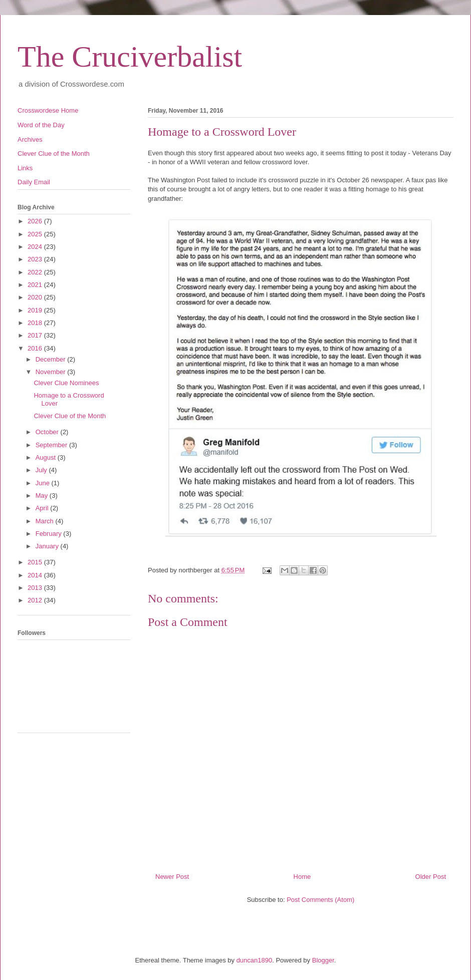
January (48, 546)
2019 (36, 310)
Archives (30, 139)
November (52, 372)
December (52, 359)
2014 (36, 575)
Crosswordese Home (48, 110)
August (47, 457)
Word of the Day (41, 125)
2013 (36, 588)
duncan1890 (255, 960)
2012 (36, 600)
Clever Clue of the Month (54, 153)
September (52, 445)
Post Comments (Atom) (320, 900)
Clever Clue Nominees (66, 383)
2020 (36, 297)
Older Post (431, 877)
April (43, 508)
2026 (36, 221)
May (43, 496)
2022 (36, 272)
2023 (36, 259)
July (42, 470)
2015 (36, 562)
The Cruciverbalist (130, 57)
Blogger (323, 960)
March (46, 521)
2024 (36, 247)
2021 (36, 285)
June (44, 483)
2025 (36, 234)
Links (25, 168)
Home (302, 877)
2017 (36, 335)
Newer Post (172, 877)
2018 (36, 323)
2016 (36, 348)
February (50, 534)
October (48, 432)
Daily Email (34, 182)
